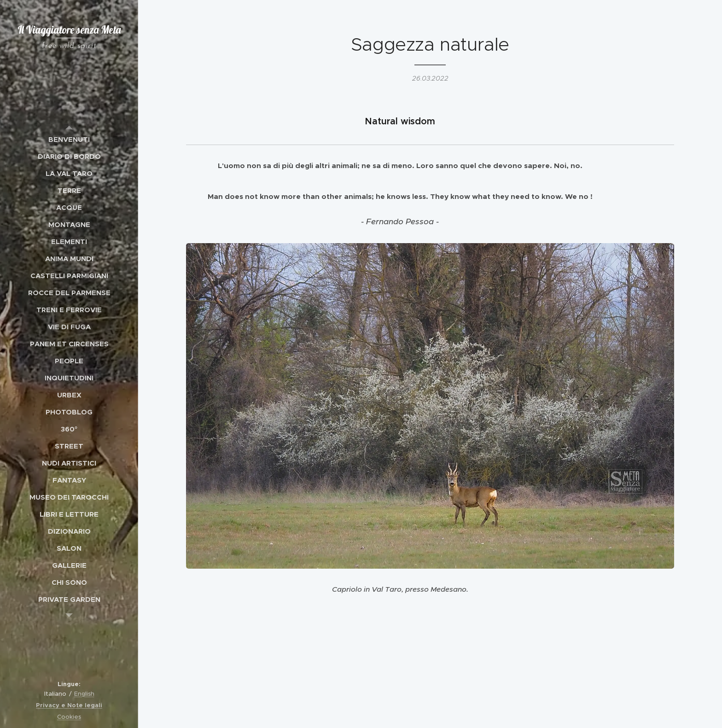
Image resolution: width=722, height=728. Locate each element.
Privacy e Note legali (69, 705)
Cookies (69, 717)
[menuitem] (69, 139)
